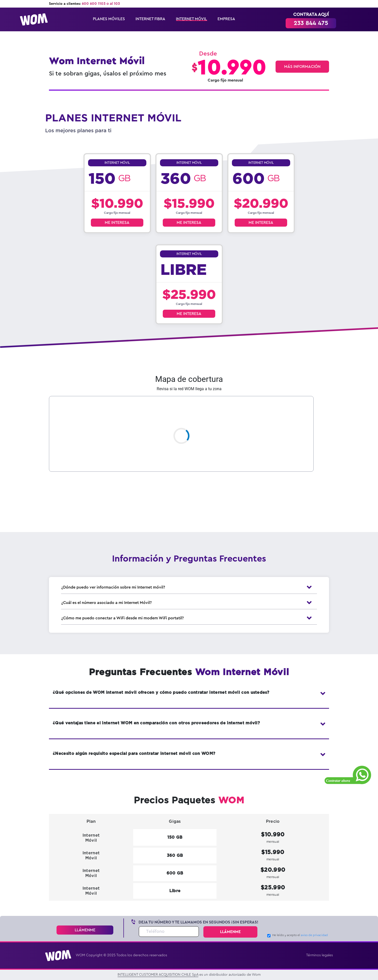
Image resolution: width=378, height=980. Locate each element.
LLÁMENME (85, 930)
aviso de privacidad (314, 935)
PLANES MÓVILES (109, 19)
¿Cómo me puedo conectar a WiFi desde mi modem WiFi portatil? (189, 618)
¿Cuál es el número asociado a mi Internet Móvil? (189, 603)
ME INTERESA (117, 223)
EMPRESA (226, 19)
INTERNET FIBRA (150, 19)
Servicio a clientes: (84, 4)
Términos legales (319, 955)
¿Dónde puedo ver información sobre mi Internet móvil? (189, 587)
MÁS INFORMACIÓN (302, 67)
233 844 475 (311, 23)
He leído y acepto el (300, 935)
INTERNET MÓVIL (191, 19)
